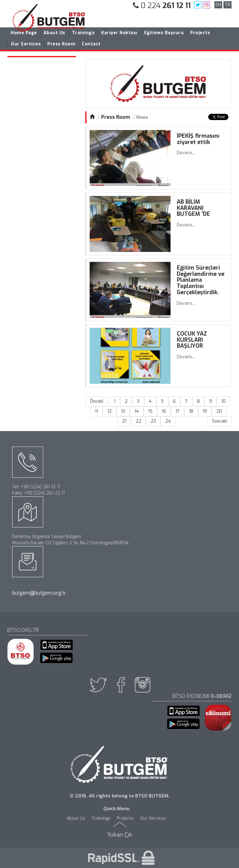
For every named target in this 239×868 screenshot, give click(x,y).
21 (124, 421)
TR (227, 5)
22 (138, 421)
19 (205, 411)
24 (168, 421)
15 (150, 411)
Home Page (24, 33)
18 (191, 411)
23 (153, 421)
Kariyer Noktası (119, 33)
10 (223, 401)
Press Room (61, 44)
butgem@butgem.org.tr (39, 593)
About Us (54, 33)
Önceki (97, 401)
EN (218, 5)
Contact (91, 44)
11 (96, 411)
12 (110, 411)
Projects (200, 33)
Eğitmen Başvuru (164, 33)
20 (219, 411)
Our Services (26, 44)
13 (123, 411)
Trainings (83, 33)
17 (178, 411)
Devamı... (186, 153)
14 (137, 411)
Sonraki (219, 421)
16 (164, 411)
